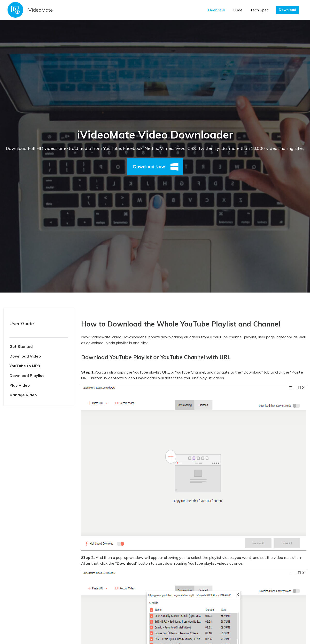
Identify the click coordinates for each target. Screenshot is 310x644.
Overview (217, 10)
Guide (238, 10)
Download (287, 10)
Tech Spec (259, 10)
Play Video (20, 385)
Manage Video (23, 395)
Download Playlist (27, 375)
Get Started (21, 346)
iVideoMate (40, 10)
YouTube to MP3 (25, 366)
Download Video (25, 356)
